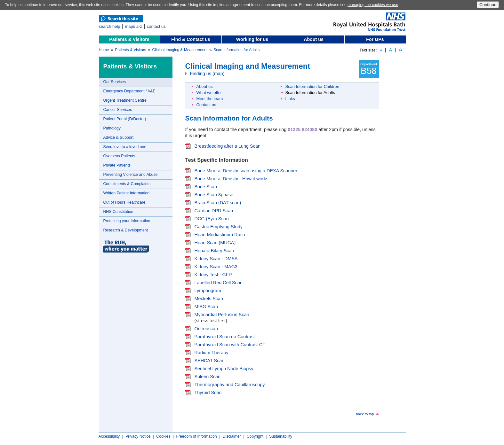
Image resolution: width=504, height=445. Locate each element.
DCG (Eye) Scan (212, 219)
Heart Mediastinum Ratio (220, 235)
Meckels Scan (209, 299)
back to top (365, 414)
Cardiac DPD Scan (214, 211)
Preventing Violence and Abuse (131, 175)
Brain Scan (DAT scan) (218, 203)
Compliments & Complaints (127, 184)
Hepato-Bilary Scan (214, 251)
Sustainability (281, 436)
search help (110, 26)
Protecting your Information (127, 221)
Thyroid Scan (208, 393)
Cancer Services (118, 110)
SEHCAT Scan (210, 361)
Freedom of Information (196, 436)
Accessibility (109, 436)
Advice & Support (119, 137)
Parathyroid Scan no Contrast (225, 337)
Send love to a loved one (125, 147)
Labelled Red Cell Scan (219, 283)
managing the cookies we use (373, 5)
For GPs (375, 39)
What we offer (209, 93)
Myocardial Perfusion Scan (222, 315)
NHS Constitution (118, 212)
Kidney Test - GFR (213, 275)
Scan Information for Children (312, 86)
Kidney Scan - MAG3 (216, 267)
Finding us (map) (207, 74)
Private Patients (117, 165)
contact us (156, 26)
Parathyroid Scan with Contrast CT (230, 345)
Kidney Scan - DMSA (216, 259)
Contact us (206, 105)
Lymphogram (208, 291)
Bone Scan (206, 187)
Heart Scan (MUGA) (215, 243)
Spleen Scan (208, 377)
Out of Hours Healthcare (124, 202)
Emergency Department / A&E (129, 91)
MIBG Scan (206, 307)
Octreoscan (206, 329)
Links (290, 99)
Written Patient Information (127, 193)
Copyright (255, 436)
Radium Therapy (212, 353)
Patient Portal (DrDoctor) (125, 119)
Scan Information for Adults (236, 50)
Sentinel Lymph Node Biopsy (224, 369)
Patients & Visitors (129, 39)
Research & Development (126, 230)
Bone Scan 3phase (214, 195)
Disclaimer (232, 436)
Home (104, 50)
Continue (488, 5)
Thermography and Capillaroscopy (230, 385)
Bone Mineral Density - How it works (232, 179)
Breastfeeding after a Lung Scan (228, 146)
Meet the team (210, 99)
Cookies (163, 436)
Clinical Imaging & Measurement (180, 50)
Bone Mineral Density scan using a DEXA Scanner (246, 171)
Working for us (252, 39)
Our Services (115, 82)
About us (314, 39)
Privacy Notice (138, 436)
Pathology (112, 128)
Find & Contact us (191, 39)
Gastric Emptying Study (219, 227)
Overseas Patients (119, 156)
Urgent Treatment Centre (125, 100)
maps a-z (133, 26)
